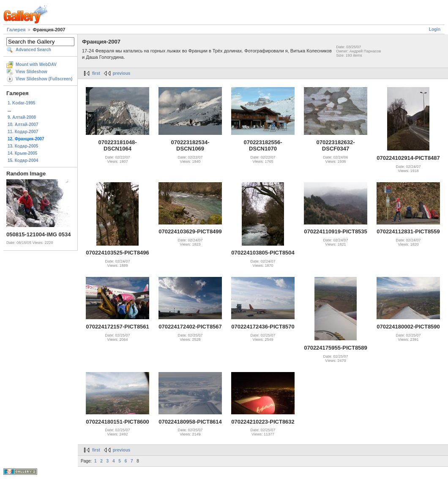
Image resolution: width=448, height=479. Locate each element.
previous (122, 73)
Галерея (16, 30)
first (96, 73)
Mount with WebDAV (36, 64)
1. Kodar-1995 (22, 103)
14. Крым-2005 (22, 153)
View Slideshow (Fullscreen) (44, 79)
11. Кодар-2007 (23, 132)
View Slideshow (31, 72)
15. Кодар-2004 (23, 160)
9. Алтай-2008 (22, 117)
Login (435, 29)
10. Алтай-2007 (23, 125)
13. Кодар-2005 (23, 146)
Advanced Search (33, 50)
